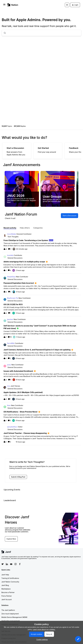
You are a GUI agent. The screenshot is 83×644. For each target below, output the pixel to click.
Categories (38, 228)
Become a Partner (8, 592)
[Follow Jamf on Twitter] (3, 564)
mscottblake (12, 234)
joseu (9, 365)
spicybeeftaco (12, 427)
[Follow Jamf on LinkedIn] (7, 564)
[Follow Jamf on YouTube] (11, 564)
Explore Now (11, 539)
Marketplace (6, 589)
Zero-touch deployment (10, 614)
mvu (9, 386)
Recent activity (10, 228)
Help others (25, 228)
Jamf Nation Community (10, 582)
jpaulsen (10, 319)
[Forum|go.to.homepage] (13, 5)
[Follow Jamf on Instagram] (15, 564)
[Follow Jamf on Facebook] (20, 564)
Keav (9, 405)
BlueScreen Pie (13, 298)
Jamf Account (7, 599)
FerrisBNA (11, 343)
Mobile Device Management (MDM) (14, 617)
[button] (78, 639)
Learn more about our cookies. (44, 629)
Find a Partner (7, 596)
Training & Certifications (10, 578)
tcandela (10, 255)
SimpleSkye (11, 277)
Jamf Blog (5, 585)
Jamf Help (5, 575)
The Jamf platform (8, 610)
